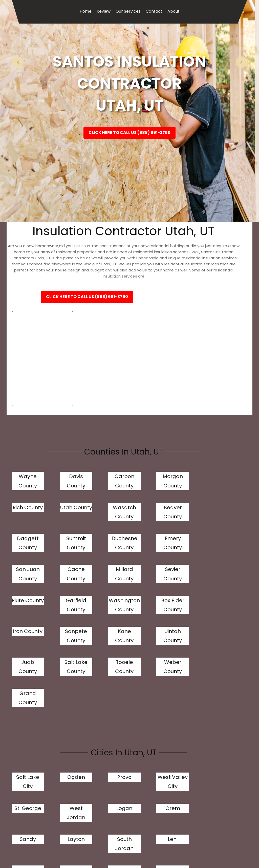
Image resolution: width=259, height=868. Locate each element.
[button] (18, 62)
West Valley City (140, 668)
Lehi (217, 699)
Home (86, 11)
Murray (140, 730)
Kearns (24, 783)
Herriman (101, 730)
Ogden (62, 659)
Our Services (128, 11)
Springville (140, 783)
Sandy (101, 699)
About (174, 11)
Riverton (24, 752)
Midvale (63, 783)
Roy (140, 752)
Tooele (101, 783)
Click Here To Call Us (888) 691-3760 (129, 135)
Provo (101, 659)
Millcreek (24, 730)
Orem (62, 699)
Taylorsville (64, 730)
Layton (140, 699)
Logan (24, 699)
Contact (154, 11)
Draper (178, 730)
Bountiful (217, 730)
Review (104, 11)
